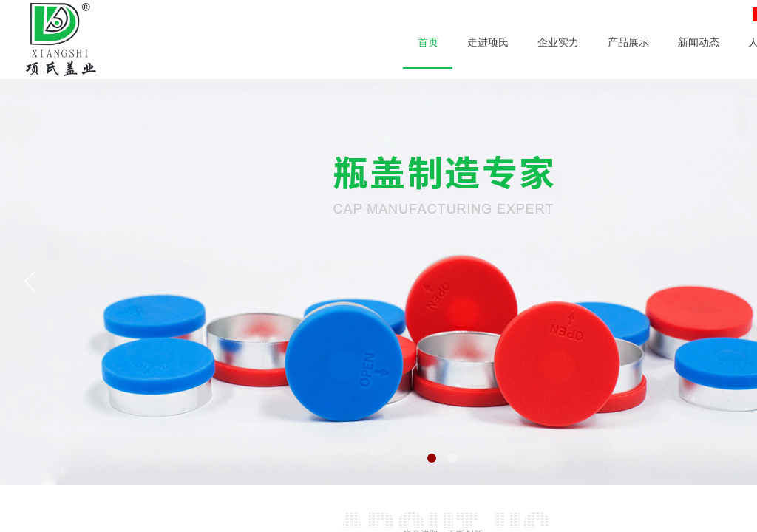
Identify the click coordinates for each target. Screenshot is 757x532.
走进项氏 (488, 42)
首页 (428, 42)
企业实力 (558, 42)
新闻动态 (699, 42)
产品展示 (628, 42)
